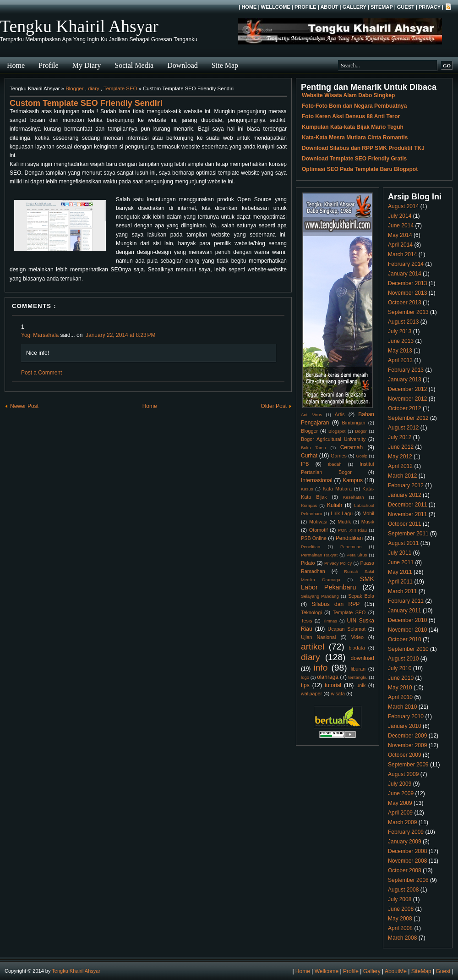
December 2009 (407, 736)
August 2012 (403, 428)
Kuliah (335, 505)
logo (305, 677)
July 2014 (400, 216)
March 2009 (402, 822)
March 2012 (402, 476)
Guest (406, 7)
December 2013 (407, 283)
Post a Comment (41, 373)
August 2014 (403, 206)
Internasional (317, 480)
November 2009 (407, 745)
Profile (305, 7)
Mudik (344, 522)
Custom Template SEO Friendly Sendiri (86, 103)
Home (249, 7)
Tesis (307, 621)
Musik (368, 522)
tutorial (333, 685)
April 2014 (400, 245)
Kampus (353, 480)
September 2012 (408, 418)
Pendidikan (349, 538)
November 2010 (407, 630)
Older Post (274, 406)
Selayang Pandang (320, 596)
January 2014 (405, 274)
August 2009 (403, 774)
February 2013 (406, 370)
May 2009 (400, 803)
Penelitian (311, 547)
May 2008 (400, 919)
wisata (338, 694)
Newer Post (24, 406)
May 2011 (400, 572)
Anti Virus (311, 415)
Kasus (307, 489)
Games (339, 456)
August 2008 (403, 890)
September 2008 (408, 880)
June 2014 (401, 226)
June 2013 (401, 341)
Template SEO (120, 88)
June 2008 (401, 909)
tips (305, 685)
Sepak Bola (361, 596)
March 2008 (402, 938)
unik (361, 685)
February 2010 (406, 716)
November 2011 (407, 514)
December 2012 (407, 389)
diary (94, 88)
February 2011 (406, 601)
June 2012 (401, 447)
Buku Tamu (314, 448)
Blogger (74, 88)
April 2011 (400, 582)
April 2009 (400, 813)
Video (357, 637)
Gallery (354, 7)
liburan (358, 669)
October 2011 (405, 524)
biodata (357, 648)
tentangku (358, 677)
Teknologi (311, 612)
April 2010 (400, 697)
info (320, 668)
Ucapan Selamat (346, 629)
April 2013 (400, 360)
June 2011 (401, 562)
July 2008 (400, 899)
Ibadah (335, 464)
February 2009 (406, 832)
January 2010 (405, 726)
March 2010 (402, 707)
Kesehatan (354, 497)
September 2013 (408, 312)
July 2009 (400, 784)
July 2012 (400, 437)
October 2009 (405, 755)
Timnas (330, 621)
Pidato (308, 563)
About (329, 7)
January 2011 (405, 611)
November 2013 (407, 293)
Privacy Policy (338, 563)
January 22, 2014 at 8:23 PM (120, 335)
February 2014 (406, 264)
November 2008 (407, 861)
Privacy (430, 7)
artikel (313, 647)
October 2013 (405, 303)
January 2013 (405, 380)
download (363, 658)
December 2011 (407, 505)
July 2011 (400, 553)
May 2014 (400, 235)
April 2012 (400, 466)
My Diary (87, 65)
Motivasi (318, 522)
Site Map (225, 65)
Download (183, 65)
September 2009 (408, 765)
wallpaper (311, 694)
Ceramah (352, 447)
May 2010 (400, 688)
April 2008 (400, 928)
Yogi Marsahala (40, 335)
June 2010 (401, 678)
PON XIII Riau (352, 530)
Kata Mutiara (337, 489)
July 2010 (400, 668)
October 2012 (405, 408)
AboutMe (396, 971)
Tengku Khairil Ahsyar (79, 26)
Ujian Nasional (319, 637)
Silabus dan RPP (335, 604)
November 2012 (407, 399)
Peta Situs (357, 555)
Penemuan (351, 547)
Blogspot (337, 431)
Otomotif (319, 530)
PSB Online (314, 538)
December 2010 (407, 620)
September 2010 (408, 649)
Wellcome (276, 7)
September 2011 (408, 534)
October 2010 (405, 639)
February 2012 (406, 485)
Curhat (309, 456)
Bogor (361, 431)
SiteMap (382, 7)
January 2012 (405, 495)
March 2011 (402, 591)
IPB (305, 464)
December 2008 (407, 851)
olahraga (328, 677)
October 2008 (405, 870)
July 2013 (400, 331)
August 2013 (403, 322)
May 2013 (400, 351)
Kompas (309, 505)
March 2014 (402, 254)
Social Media (134, 65)
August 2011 (403, 543)
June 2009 (401, 793)
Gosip (362, 456)
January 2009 (405, 842)
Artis (340, 414)
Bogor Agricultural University (333, 439)
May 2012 (400, 457)
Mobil (368, 513)
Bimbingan (353, 423)
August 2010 (403, 659)
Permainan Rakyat (319, 555)
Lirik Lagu (342, 513)
